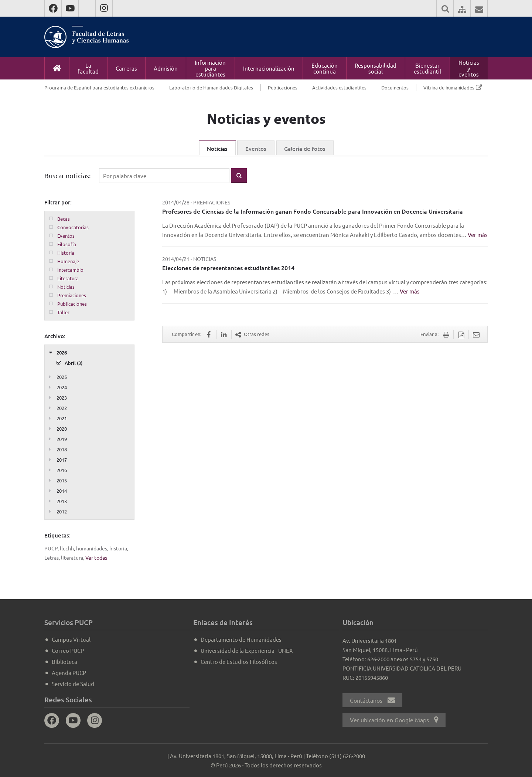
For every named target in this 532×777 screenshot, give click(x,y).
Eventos (256, 149)
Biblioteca (64, 661)
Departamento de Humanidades (241, 639)
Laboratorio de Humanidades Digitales (211, 87)
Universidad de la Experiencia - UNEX (247, 650)
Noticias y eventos (469, 68)
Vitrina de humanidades (449, 87)
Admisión (166, 68)
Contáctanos (372, 700)
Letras (52, 557)
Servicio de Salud (73, 684)
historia (118, 548)
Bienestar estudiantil (427, 68)
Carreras (126, 68)
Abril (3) (74, 363)
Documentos (395, 87)
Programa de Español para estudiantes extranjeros (99, 87)
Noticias (217, 149)
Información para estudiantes (210, 68)
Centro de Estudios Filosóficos (239, 661)
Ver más (478, 235)
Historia (66, 253)
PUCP (51, 548)
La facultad (88, 68)
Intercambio (70, 270)
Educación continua (325, 68)
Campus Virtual (71, 639)
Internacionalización (269, 68)
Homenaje (68, 261)
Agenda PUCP (69, 673)
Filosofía (67, 244)
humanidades (92, 548)
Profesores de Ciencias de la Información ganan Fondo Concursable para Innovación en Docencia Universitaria (313, 211)
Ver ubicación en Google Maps (394, 720)
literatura (72, 557)
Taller (63, 312)
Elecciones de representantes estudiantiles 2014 (228, 268)
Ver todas (96, 557)
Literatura (68, 278)
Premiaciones (72, 295)
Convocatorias (73, 227)
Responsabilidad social (376, 68)
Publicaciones (283, 87)
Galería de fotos (305, 149)
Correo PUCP (68, 650)
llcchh (67, 548)
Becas (64, 219)
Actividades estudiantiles (339, 87)
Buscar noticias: (67, 175)
